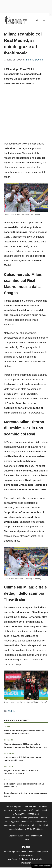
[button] (37, 20)
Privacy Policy (36, 859)
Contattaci (26, 839)
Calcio (11, 711)
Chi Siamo (13, 859)
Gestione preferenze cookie (42, 866)
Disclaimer (26, 863)
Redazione (24, 859)
